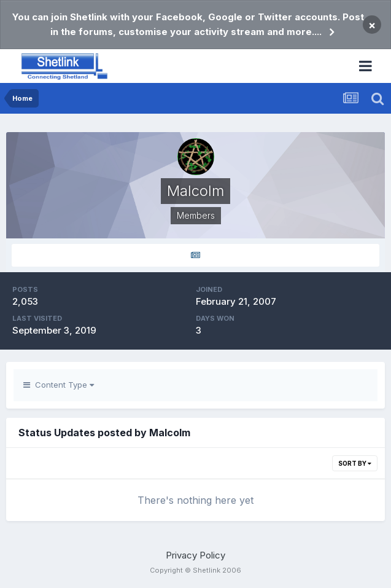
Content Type (59, 385)
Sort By (355, 463)
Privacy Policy (195, 555)
